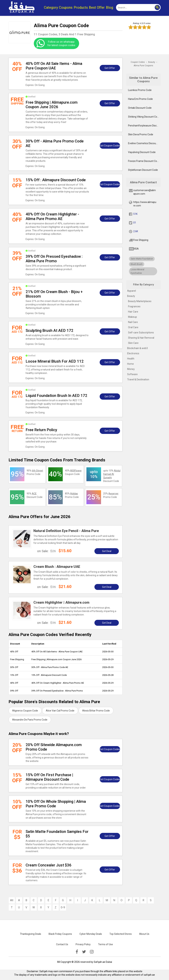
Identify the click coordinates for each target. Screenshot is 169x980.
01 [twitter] (135, 223)
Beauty (131, 296)
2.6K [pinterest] (136, 231)
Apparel (132, 291)
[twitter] (84, 952)
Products (81, 7)
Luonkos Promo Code (140, 90)
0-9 (63, 907)
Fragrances (134, 306)
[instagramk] (92, 952)
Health (131, 359)
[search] (134, 7)
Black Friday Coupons (60, 934)
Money (131, 369)
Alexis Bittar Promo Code (96, 711)
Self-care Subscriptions (141, 333)
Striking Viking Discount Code (144, 117)
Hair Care (133, 312)
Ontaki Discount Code (140, 108)
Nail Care (133, 322)
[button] (157, 7)
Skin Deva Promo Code (141, 134)
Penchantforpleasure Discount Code (144, 126)
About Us (144, 934)
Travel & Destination (138, 379)
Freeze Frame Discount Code (144, 161)
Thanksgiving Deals (30, 934)
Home (130, 364)
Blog (110, 7)
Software (132, 374)
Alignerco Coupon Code (25, 711)
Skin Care (133, 343)
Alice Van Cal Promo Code (60, 711)
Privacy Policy (83, 944)
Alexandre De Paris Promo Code (30, 720)
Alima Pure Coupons (143, 66)
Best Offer (97, 7)
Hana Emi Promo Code (140, 99)
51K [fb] (135, 214)
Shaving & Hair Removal (141, 338)
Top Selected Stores (121, 934)
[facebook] (77, 952)
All (12, 900)
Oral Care (133, 327)
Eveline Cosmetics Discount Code (144, 143)
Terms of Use (105, 944)
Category (51, 7)
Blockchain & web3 (137, 348)
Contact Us (62, 944)
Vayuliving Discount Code (142, 152)
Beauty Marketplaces (140, 301)
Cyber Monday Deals (91, 934)
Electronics (133, 353)
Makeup (132, 317)
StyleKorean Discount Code (143, 170)
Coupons (66, 7)
